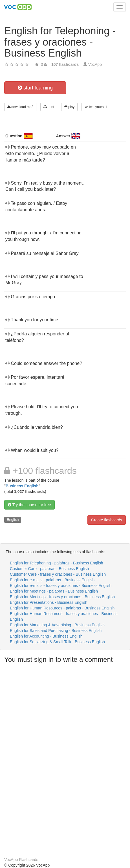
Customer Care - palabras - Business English (49, 569)
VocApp (95, 64)
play (69, 107)
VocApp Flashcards (21, 860)
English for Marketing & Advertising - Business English (57, 625)
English (13, 520)
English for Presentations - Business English (49, 602)
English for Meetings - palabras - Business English (54, 591)
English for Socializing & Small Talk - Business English (57, 642)
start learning (35, 88)
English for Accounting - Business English (46, 636)
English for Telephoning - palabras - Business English (57, 563)
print (49, 107)
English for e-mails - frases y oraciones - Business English (61, 586)
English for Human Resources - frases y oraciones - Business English (64, 616)
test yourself (96, 107)
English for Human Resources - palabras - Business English (62, 608)
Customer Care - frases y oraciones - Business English (58, 574)
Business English (22, 486)
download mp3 (20, 107)
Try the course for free (29, 505)
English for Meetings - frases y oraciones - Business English (62, 597)
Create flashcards (107, 520)
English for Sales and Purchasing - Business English (56, 631)
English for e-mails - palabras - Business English (52, 580)
